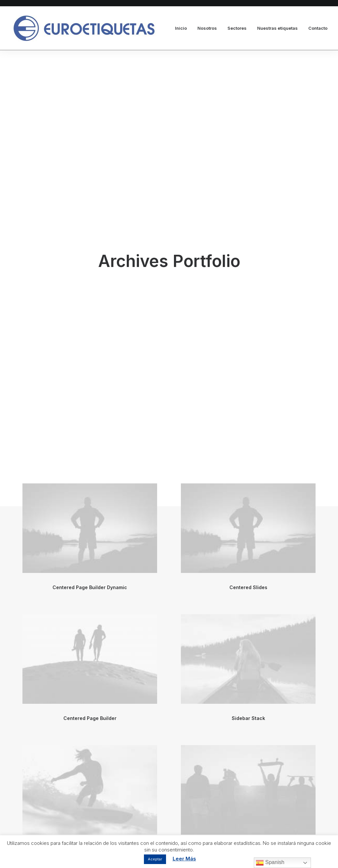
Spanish (270, 863)
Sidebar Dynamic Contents (248, 519)
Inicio (181, 28)
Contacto (318, 28)
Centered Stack (90, 650)
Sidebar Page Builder (90, 781)
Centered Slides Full (248, 650)
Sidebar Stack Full (248, 781)
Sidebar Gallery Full (90, 519)
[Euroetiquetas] (84, 28)
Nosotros (207, 28)
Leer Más (184, 859)
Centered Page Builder (90, 388)
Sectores (237, 28)
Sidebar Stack (248, 388)
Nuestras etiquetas (277, 28)
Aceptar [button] (155, 859)
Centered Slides (248, 257)
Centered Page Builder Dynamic (90, 257)
